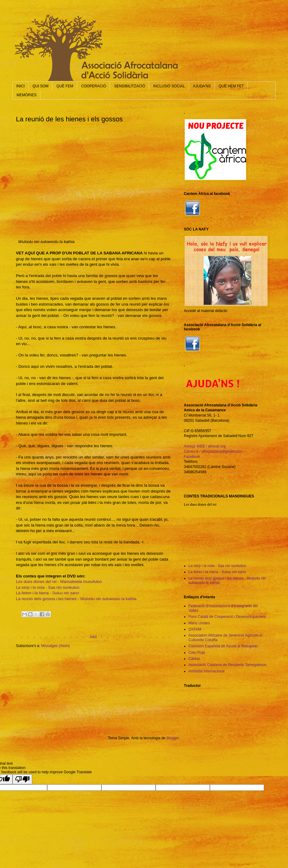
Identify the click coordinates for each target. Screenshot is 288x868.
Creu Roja (197, 653)
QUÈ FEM (65, 86)
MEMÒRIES (27, 95)
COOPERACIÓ (94, 86)
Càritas (194, 659)
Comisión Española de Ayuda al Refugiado (223, 646)
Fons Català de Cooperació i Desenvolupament (227, 617)
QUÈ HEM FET (231, 86)
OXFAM (195, 629)
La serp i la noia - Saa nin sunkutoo (48, 587)
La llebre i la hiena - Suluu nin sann (47, 593)
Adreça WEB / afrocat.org (205, 446)
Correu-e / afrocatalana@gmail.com (213, 451)
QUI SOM (40, 86)
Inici (93, 637)
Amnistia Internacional (207, 671)
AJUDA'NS (202, 86)
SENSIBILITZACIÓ (129, 86)
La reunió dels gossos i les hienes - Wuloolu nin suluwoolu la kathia (76, 599)
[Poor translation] (22, 779)
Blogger (173, 738)
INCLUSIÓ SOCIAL (169, 86)
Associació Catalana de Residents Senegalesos (227, 665)
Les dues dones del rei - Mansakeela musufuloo (59, 582)
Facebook (192, 457)
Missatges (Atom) (55, 646)
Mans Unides (199, 623)
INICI (20, 86)
